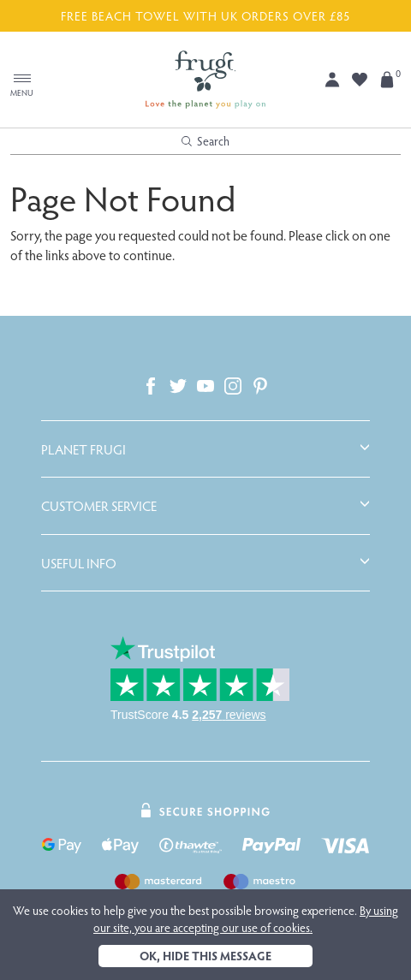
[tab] (205, 449)
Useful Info (79, 563)
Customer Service (99, 506)
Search (205, 141)
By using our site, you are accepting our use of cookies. (246, 919)
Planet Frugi (83, 449)
